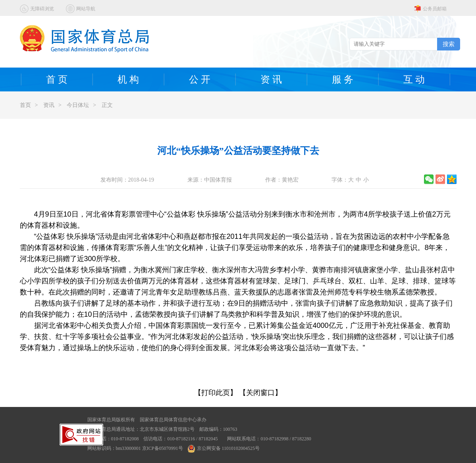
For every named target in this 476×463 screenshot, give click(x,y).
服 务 (343, 79)
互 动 (414, 79)
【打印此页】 (216, 393)
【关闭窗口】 (260, 393)
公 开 (200, 79)
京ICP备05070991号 (163, 448)
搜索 (449, 44)
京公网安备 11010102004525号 (224, 448)
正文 (107, 105)
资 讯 (271, 79)
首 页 (57, 79)
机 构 (128, 79)
